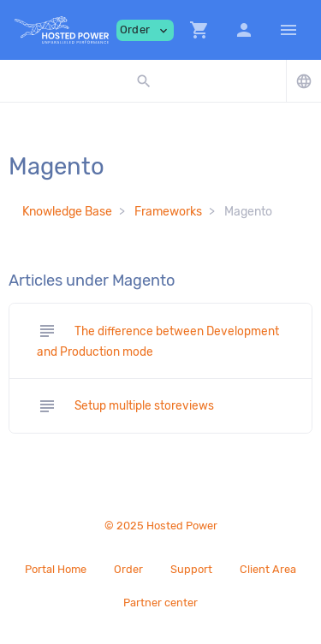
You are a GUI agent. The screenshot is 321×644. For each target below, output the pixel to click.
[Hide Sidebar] (288, 30)
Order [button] (145, 30)
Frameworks (168, 212)
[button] (199, 30)
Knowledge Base (67, 212)
